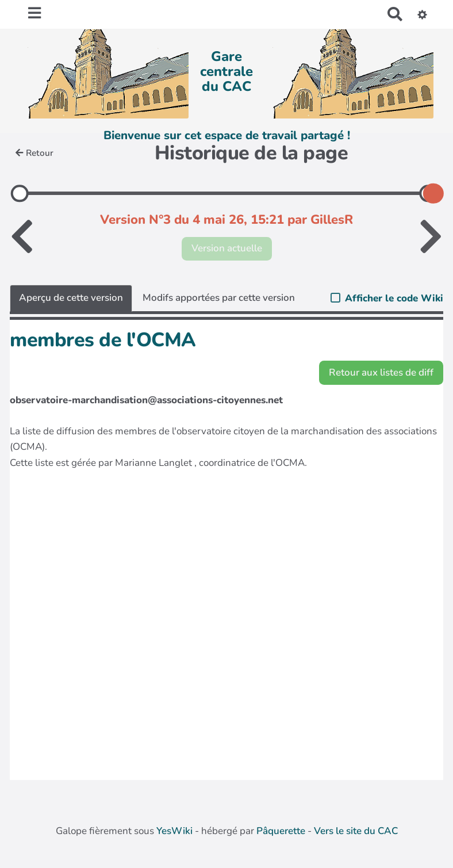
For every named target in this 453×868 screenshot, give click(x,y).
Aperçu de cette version (71, 298)
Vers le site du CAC (356, 831)
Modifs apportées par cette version (219, 298)
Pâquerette (281, 831)
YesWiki (174, 831)
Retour (34, 153)
